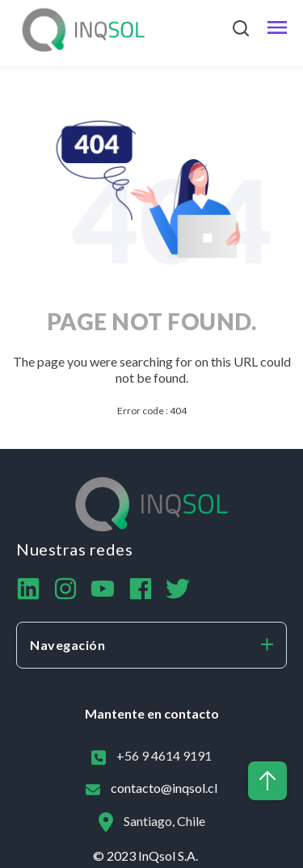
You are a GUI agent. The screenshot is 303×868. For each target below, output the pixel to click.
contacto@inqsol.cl (164, 788)
